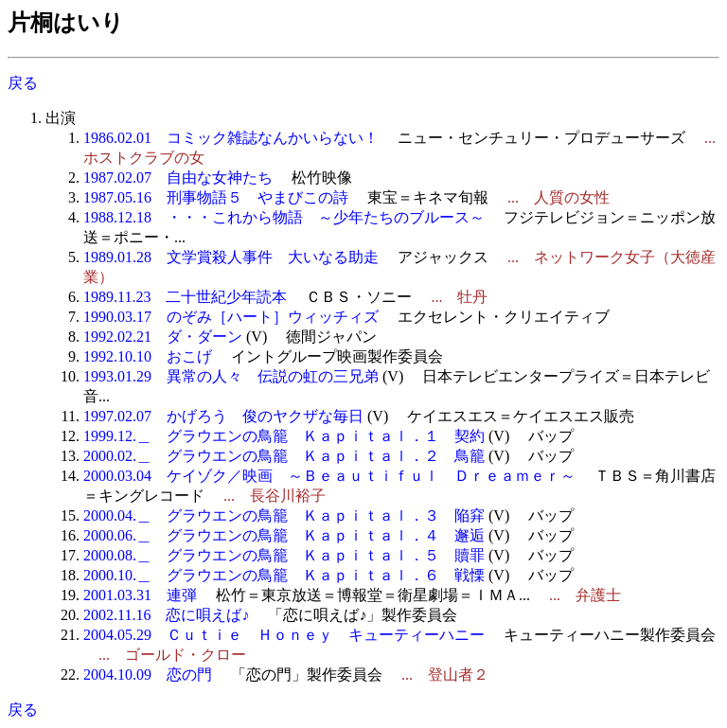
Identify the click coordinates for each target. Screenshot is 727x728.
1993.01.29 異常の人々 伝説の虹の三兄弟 (231, 376)
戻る (23, 83)
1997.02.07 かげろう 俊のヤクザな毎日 (223, 416)
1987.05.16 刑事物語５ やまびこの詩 (216, 197)
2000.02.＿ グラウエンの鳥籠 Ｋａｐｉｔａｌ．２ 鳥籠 (284, 456)
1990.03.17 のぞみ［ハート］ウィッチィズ (231, 317)
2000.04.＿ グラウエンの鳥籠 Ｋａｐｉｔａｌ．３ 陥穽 (284, 515)
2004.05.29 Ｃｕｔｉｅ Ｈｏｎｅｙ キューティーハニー (284, 635)
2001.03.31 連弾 (140, 595)
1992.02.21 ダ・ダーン (163, 337)
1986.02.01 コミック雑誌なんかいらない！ (231, 138)
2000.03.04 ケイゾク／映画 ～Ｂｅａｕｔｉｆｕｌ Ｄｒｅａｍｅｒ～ (329, 476)
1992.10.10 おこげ (148, 356)
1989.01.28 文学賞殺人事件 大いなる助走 (231, 257)
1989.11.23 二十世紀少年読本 (185, 297)
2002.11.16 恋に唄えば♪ (166, 615)
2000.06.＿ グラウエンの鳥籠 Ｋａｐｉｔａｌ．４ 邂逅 (284, 535)
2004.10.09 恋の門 (148, 675)
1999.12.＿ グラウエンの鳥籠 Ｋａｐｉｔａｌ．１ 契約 (284, 436)
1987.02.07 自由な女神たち (178, 178)
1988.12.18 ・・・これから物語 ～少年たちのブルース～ (284, 217)
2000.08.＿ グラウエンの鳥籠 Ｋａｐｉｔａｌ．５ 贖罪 (284, 555)
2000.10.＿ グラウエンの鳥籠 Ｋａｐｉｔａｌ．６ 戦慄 (284, 575)
